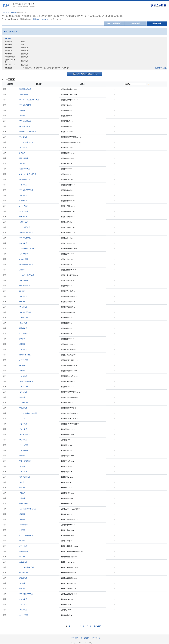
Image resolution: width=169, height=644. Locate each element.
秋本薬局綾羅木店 (25, 89)
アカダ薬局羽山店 (25, 121)
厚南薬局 (22, 519)
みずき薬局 (23, 424)
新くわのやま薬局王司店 (28, 132)
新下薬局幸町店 (25, 169)
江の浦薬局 (23, 349)
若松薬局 (22, 466)
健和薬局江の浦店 (25, 355)
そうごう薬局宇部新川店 (28, 509)
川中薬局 (22, 270)
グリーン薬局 (24, 445)
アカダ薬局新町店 (25, 238)
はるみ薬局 (23, 217)
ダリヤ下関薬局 (25, 227)
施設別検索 (14, 13)
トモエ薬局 (23, 472)
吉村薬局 (22, 110)
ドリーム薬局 (24, 403)
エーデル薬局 (24, 318)
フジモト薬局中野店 (26, 594)
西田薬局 (22, 589)
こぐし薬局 (23, 392)
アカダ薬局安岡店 (25, 105)
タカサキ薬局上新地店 (27, 233)
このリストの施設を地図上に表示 (85, 74)
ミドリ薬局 (23, 185)
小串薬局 (22, 530)
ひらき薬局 (23, 440)
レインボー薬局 (25, 434)
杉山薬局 (22, 116)
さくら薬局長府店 (25, 312)
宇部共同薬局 (24, 551)
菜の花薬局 (23, 163)
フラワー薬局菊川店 (26, 142)
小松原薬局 (23, 610)
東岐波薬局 (23, 578)
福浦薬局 (22, 371)
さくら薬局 (23, 243)
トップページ (6, 13)
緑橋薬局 (22, 514)
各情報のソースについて (40, 19)
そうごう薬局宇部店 (26, 535)
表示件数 (5, 80)
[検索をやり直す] (161, 68)
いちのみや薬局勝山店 (27, 275)
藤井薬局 (22, 291)
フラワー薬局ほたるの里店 (28, 413)
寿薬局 (22, 482)
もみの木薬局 (24, 254)
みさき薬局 (23, 148)
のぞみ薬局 (23, 323)
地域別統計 (136, 24)
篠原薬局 (22, 397)
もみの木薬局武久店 (26, 381)
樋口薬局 (22, 365)
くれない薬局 (24, 387)
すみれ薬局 (23, 201)
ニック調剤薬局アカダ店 (28, 248)
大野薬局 (22, 339)
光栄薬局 (22, 557)
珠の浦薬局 (23, 296)
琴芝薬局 (22, 456)
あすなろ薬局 (24, 211)
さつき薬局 (23, 418)
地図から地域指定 (114, 24)
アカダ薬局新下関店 (26, 190)
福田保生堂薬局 (25, 477)
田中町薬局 (23, 328)
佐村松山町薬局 (25, 504)
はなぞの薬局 (24, 573)
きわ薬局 (22, 583)
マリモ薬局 (23, 137)
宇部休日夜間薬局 (25, 461)
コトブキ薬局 (24, 280)
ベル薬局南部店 (25, 333)
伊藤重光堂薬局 (25, 286)
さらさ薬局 (23, 195)
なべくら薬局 (24, 615)
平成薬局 (22, 493)
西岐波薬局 (23, 562)
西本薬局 (22, 488)
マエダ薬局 (23, 376)
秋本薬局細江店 (25, 179)
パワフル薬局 (24, 360)
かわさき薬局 (24, 206)
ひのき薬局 (23, 546)
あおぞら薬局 (24, 94)
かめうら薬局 (24, 450)
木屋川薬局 (23, 408)
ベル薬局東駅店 (25, 126)
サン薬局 (22, 541)
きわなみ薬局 (24, 525)
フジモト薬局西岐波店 (27, 567)
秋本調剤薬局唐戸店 (26, 264)
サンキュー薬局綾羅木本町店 (29, 100)
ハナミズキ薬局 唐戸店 (28, 174)
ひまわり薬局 (24, 259)
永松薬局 (22, 302)
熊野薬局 (22, 153)
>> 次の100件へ (97, 626)
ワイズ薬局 (23, 307)
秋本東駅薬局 (24, 158)
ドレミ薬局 (23, 429)
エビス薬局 (23, 604)
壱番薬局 (22, 498)
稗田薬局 (22, 344)
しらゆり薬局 (24, 222)
